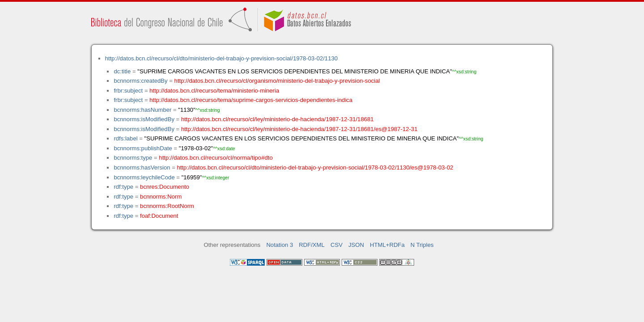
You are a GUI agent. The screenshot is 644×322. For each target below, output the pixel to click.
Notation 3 (280, 245)
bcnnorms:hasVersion (142, 167)
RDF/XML (312, 245)
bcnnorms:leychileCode (144, 177)
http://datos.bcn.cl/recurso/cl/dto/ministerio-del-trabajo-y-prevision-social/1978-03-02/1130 (221, 58)
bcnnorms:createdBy (140, 81)
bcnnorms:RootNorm (167, 206)
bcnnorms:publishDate (143, 148)
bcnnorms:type (133, 158)
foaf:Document (159, 216)
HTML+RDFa (387, 245)
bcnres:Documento (165, 187)
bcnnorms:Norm (161, 197)
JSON (356, 245)
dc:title (122, 71)
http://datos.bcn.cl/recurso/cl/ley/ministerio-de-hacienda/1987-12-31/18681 (278, 119)
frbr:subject (128, 91)
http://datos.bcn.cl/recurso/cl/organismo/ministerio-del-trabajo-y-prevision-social (277, 81)
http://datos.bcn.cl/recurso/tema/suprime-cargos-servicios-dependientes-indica (251, 100)
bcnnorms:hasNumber (142, 110)
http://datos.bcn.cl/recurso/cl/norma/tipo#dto (216, 158)
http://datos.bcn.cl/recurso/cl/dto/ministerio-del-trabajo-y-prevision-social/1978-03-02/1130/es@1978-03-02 (315, 167)
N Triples (422, 245)
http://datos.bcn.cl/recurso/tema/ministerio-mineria (214, 91)
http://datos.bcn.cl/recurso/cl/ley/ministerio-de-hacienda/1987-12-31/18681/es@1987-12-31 (299, 129)
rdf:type (123, 187)
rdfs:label (125, 138)
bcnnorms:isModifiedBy (144, 119)
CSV (337, 245)
